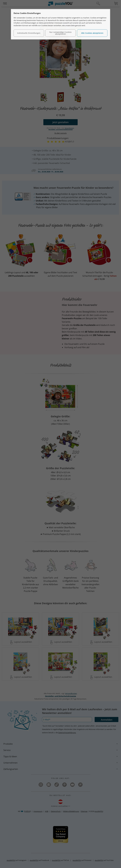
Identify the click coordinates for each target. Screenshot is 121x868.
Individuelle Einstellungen (29, 33)
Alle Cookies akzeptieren (92, 33)
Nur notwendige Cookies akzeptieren (60, 33)
